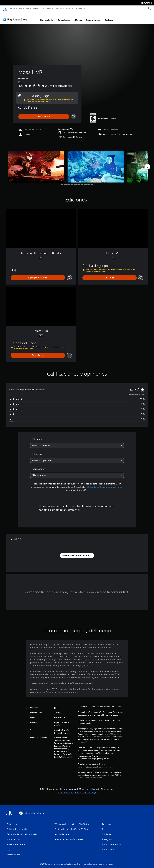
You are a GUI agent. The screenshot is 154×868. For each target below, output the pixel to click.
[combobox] (77, 443)
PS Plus (36, 8)
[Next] (148, 164)
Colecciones (64, 17)
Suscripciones (93, 17)
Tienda (69, 8)
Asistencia (79, 8)
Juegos (12, 8)
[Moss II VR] (36, 164)
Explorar (109, 17)
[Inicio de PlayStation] (5, 9)
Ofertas (78, 17)
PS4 (28, 8)
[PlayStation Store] (16, 17)
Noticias (59, 8)
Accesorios (47, 8)
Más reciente (47, 17)
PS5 (21, 8)
